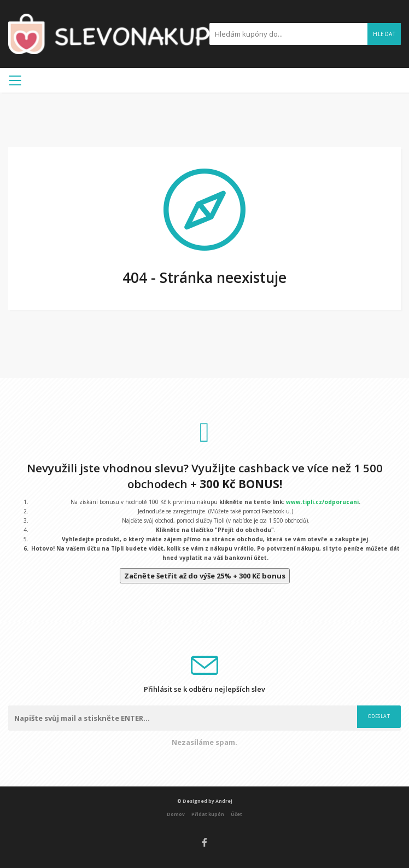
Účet (236, 814)
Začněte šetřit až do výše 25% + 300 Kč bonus (205, 576)
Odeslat (379, 716)
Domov (176, 814)
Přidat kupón (208, 814)
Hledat (384, 34)
